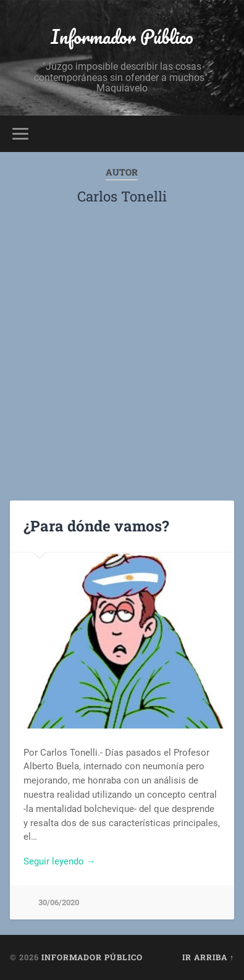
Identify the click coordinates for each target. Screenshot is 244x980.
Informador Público (122, 37)
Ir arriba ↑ (208, 957)
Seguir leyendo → (60, 861)
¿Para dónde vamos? (96, 526)
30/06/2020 (59, 902)
